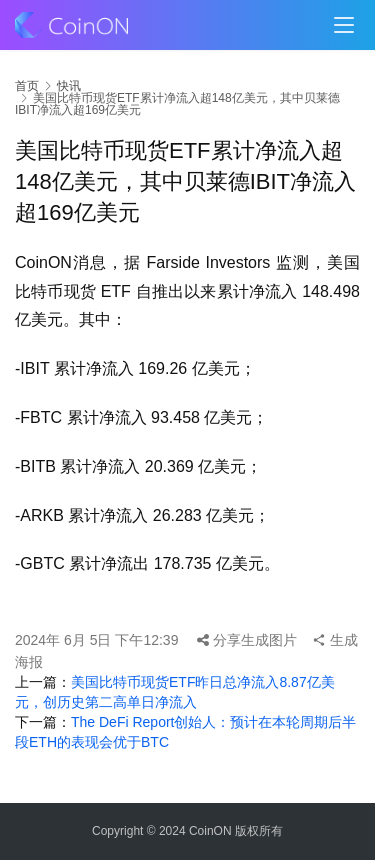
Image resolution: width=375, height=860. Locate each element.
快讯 (69, 86)
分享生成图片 (247, 640)
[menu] (344, 25)
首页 (27, 86)
